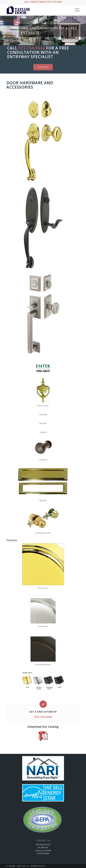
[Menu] (76, 10)
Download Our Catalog (43, 727)
